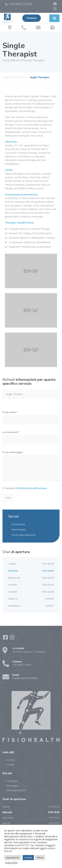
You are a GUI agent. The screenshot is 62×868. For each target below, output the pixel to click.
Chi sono (10, 760)
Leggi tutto (11, 862)
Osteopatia (18, 524)
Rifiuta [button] (40, 857)
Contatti (10, 764)
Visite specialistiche (24, 535)
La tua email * (31, 439)
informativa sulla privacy (32, 488)
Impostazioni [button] (13, 857)
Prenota (32, 18)
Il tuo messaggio (31, 467)
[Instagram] (55, 9)
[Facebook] (55, 4)
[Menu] (54, 18)
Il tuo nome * (31, 418)
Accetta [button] (28, 857)
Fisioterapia (19, 529)
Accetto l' (26, 488)
